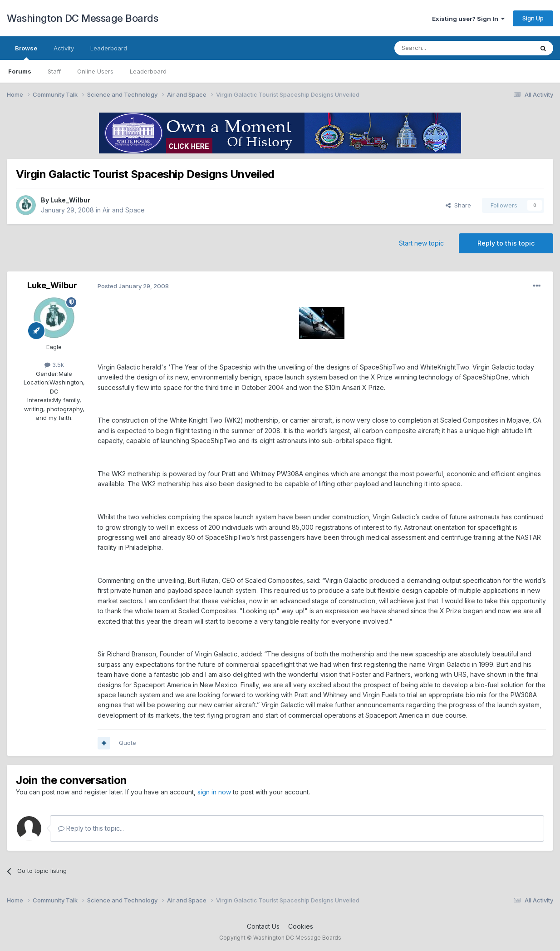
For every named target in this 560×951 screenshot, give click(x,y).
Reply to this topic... (91, 828)
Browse (26, 52)
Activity (64, 48)
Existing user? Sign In (468, 19)
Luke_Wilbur (70, 200)
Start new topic (421, 243)
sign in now (214, 792)
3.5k (54, 365)
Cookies (301, 926)
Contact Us (263, 926)
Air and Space (124, 210)
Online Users (95, 71)
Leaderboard (148, 71)
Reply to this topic (506, 243)
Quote (128, 743)
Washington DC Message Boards (82, 18)
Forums (20, 71)
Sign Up (533, 18)
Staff (54, 71)
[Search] (441, 48)
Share (458, 205)
